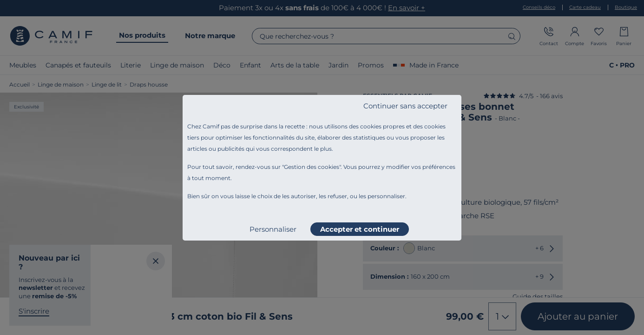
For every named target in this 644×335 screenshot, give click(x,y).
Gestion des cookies (312, 167)
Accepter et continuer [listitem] (360, 229)
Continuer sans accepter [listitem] (405, 106)
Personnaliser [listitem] (273, 229)
